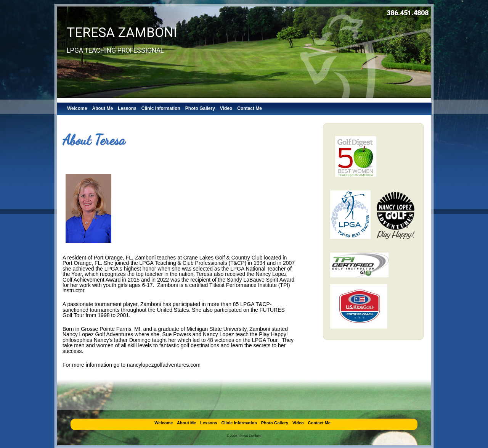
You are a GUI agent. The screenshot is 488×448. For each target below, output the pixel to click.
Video (226, 108)
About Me (102, 108)
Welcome (77, 108)
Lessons (127, 108)
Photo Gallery (200, 108)
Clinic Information (161, 108)
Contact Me (250, 108)
